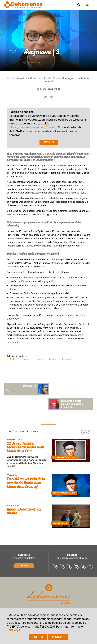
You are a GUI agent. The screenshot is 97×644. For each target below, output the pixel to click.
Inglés (13, 359)
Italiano (53, 359)
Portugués (67, 359)
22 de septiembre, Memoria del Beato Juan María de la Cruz (25, 447)
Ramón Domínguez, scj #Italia (24, 511)
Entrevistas (33, 63)
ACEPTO (49, 142)
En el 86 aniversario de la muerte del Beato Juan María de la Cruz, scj (26, 483)
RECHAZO (58, 637)
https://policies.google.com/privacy (33, 127)
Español (26, 359)
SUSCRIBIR (24, 566)
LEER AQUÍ (14, 630)
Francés (39, 359)
